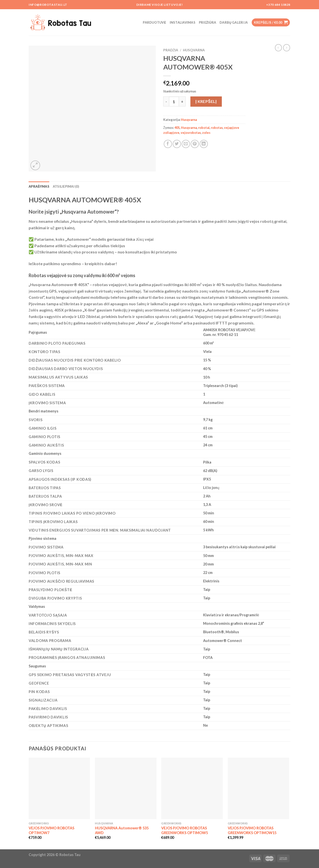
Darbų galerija (234, 22)
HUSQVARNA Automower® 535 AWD (122, 830)
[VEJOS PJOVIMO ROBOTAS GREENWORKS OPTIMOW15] (259, 788)
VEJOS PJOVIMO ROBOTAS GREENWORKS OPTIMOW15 (252, 830)
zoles (206, 133)
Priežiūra (207, 22)
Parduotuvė (154, 22)
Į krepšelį (206, 101)
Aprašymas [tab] (39, 186)
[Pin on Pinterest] (195, 144)
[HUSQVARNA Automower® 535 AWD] (126, 788)
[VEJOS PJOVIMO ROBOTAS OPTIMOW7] (59, 788)
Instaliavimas (183, 22)
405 (177, 128)
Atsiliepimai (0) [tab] (66, 186)
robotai (204, 128)
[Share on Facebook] (168, 144)
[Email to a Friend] (186, 144)
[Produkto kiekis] (174, 101)
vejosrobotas (191, 133)
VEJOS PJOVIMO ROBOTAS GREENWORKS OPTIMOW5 (185, 830)
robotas (217, 128)
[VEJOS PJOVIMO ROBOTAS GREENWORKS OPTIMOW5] (192, 788)
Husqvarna (194, 50)
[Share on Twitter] (177, 144)
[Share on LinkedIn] (204, 144)
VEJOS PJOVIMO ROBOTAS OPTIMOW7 (51, 830)
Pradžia (171, 50)
